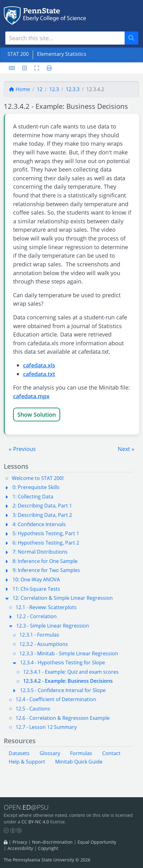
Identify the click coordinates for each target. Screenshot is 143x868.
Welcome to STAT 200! (38, 478)
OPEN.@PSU (26, 807)
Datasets (19, 753)
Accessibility (20, 848)
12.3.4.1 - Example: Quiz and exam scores (71, 672)
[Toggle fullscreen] (37, 68)
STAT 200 (18, 54)
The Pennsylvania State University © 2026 (47, 860)
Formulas (81, 753)
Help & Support (27, 762)
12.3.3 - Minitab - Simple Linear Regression (69, 653)
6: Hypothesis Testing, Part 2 (46, 543)
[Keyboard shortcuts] (12, 68)
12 (40, 89)
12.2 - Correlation (36, 616)
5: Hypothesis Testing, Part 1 (46, 533)
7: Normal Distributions (40, 552)
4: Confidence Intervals (39, 524)
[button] (22, 449)
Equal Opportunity (97, 842)
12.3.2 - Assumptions (44, 644)
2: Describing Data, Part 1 (42, 506)
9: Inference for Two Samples (46, 570)
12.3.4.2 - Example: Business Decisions (68, 681)
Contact (111, 753)
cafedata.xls (39, 365)
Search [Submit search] (134, 38)
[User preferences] (25, 68)
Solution (45, 414)
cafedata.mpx (31, 396)
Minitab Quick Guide (79, 762)
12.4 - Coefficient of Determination (56, 699)
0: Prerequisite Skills (36, 487)
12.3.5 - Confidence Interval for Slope (63, 690)
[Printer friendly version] (47, 68)
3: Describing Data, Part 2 (42, 515)
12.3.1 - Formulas (39, 635)
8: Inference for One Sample (45, 561)
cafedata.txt (39, 374)
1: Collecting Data (33, 497)
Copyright (48, 848)
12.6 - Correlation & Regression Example (63, 718)
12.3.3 (73, 89)
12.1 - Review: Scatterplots (46, 607)
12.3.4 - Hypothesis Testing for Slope (62, 662)
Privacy (20, 842)
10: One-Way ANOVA (36, 579)
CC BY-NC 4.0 (35, 822)
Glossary (50, 753)
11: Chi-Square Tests (36, 589)
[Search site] (65, 38)
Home (19, 89)
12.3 (54, 89)
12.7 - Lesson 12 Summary (46, 727)
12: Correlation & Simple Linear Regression (63, 598)
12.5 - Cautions (33, 709)
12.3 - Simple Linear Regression (53, 626)
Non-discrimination (52, 842)
